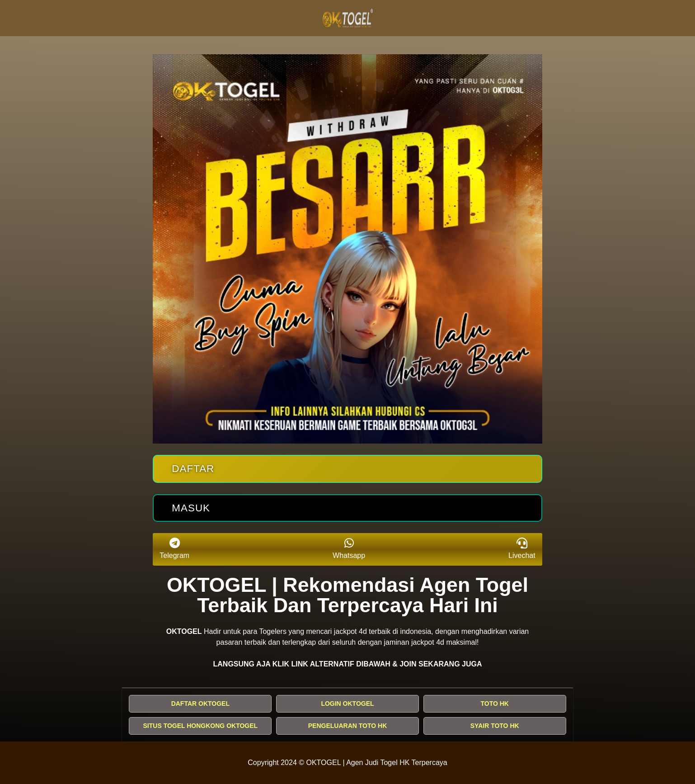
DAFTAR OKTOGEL (200, 704)
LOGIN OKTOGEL (347, 704)
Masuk (191, 508)
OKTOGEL (184, 631)
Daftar (193, 469)
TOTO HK (495, 704)
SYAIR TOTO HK (495, 726)
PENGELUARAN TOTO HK (348, 726)
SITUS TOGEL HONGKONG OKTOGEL (201, 726)
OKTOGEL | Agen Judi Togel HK (358, 763)
